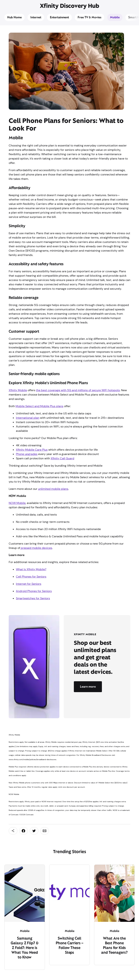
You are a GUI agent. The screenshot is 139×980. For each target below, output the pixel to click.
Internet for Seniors (29, 584)
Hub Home (14, 17)
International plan (28, 418)
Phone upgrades (27, 454)
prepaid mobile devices (36, 548)
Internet (36, 17)
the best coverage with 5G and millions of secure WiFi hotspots (78, 390)
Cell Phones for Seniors (31, 577)
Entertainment (60, 17)
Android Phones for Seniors (34, 591)
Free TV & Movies (89, 17)
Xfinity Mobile (18, 390)
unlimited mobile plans (53, 489)
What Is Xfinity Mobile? (31, 569)
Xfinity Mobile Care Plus (32, 450)
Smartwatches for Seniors (33, 598)
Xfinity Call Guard (62, 458)
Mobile (115, 17)
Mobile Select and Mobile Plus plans (39, 406)
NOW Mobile (17, 503)
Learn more (88, 687)
